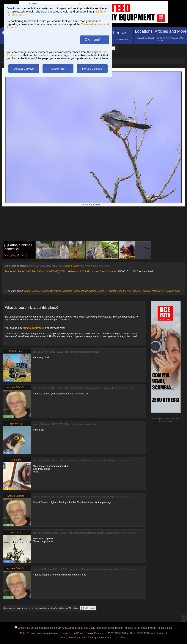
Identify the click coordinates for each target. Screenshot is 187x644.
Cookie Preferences (96, 633)
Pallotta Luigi (115, 291)
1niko (27, 291)
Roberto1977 (159, 291)
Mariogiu (16, 460)
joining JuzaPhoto (33, 328)
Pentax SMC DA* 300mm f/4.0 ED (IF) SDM (42, 271)
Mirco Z (102, 291)
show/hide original (123, 388)
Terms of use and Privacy (72, 633)
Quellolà (146, 291)
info (171, 421)
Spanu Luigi (174, 291)
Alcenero (36, 291)
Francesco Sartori (52, 291)
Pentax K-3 (10, 271)
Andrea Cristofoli (73, 266)
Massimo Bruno (71, 291)
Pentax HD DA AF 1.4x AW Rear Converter (93, 271)
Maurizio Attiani (89, 291)
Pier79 (127, 291)
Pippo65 (136, 291)
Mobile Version (27, 633)
